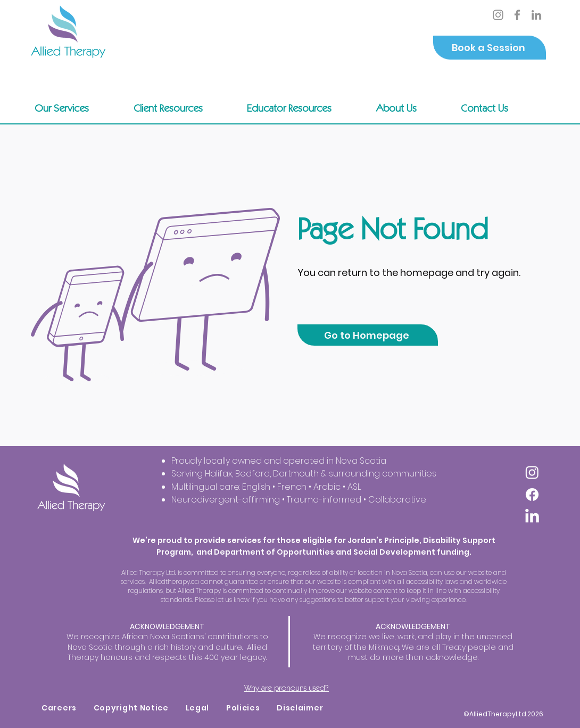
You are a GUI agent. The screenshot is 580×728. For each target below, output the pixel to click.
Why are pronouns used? (287, 688)
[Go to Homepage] (368, 335)
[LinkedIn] (536, 15)
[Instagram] (498, 15)
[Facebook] (517, 15)
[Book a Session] (490, 48)
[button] (183, 108)
